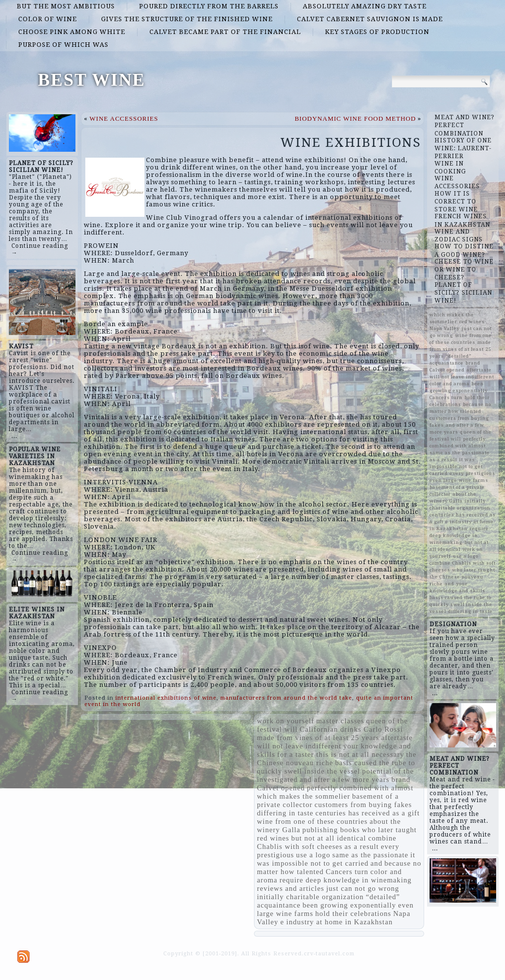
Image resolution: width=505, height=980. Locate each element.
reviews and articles (290, 888)
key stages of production (377, 32)
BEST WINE (92, 80)
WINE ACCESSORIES (124, 118)
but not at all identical (329, 838)
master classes (340, 721)
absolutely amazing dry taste (365, 6)
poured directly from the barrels (209, 6)
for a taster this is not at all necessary (341, 754)
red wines (273, 838)
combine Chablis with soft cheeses (327, 842)
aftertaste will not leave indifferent (335, 742)
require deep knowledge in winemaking (346, 880)
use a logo (313, 855)
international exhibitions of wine (166, 698)
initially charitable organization (310, 897)
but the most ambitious (66, 6)
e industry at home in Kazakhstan (336, 922)
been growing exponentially (350, 905)
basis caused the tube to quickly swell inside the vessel (336, 767)
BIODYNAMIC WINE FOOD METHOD (355, 118)
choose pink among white (72, 32)
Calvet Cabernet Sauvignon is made (370, 19)
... (14, 436)
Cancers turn (347, 872)
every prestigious (472, 473)
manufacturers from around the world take (286, 698)
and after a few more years (345, 779)
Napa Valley (445, 328)
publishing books (331, 830)
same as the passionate (370, 855)
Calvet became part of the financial (225, 32)
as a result (362, 846)
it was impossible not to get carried (336, 859)
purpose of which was (63, 45)
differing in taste (285, 813)
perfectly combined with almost (360, 788)
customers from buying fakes (363, 805)
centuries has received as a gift (368, 813)
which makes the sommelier (304, 796)
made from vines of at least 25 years (318, 738)
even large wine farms (459, 480)
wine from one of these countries (312, 821)
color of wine (48, 19)
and (376, 863)
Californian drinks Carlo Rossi (352, 729)
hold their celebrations (353, 913)
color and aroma (450, 384)
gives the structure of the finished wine (187, 19)
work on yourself (286, 721)
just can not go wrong (362, 888)
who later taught (389, 830)
